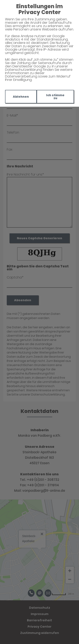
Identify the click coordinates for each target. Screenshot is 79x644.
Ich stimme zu (55, 97)
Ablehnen (21, 97)
